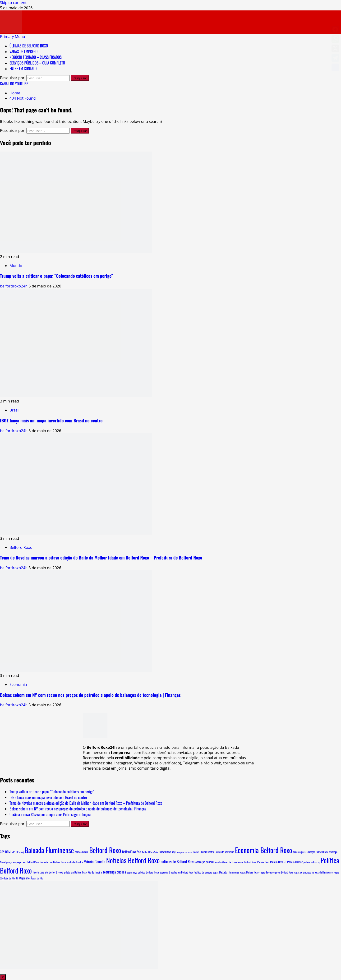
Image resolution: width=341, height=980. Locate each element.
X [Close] (3, 977)
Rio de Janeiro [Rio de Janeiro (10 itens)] (95, 872)
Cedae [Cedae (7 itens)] (196, 852)
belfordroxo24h (14, 286)
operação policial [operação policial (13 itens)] (205, 862)
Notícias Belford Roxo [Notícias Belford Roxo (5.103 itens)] (133, 860)
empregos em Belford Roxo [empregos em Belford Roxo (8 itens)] (26, 862)
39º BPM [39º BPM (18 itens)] (5, 852)
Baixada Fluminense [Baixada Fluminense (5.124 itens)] (49, 850)
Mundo (16, 266)
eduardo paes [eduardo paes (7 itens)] (299, 852)
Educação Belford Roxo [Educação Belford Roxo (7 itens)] (317, 852)
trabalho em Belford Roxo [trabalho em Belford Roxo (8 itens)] (181, 872)
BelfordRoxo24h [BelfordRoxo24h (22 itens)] (132, 852)
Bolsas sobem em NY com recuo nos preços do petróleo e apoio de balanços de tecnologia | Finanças (90, 695)
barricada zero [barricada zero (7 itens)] (82, 852)
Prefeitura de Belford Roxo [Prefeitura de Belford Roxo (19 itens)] (48, 872)
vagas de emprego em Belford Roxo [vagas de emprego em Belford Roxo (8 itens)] (276, 872)
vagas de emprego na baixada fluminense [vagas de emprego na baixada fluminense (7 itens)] (313, 872)
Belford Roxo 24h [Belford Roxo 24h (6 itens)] (150, 852)
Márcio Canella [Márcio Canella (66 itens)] (94, 862)
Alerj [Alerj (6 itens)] (22, 852)
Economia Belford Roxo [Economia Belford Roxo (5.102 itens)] (264, 850)
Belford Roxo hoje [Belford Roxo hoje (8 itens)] (167, 852)
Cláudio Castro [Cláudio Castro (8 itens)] (207, 852)
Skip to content (13, 3)
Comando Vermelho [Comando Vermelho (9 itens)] (224, 852)
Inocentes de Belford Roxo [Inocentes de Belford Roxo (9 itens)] (53, 862)
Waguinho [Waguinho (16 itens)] (24, 878)
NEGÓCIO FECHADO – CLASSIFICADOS (36, 57)
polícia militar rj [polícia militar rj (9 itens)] (311, 862)
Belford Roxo (21, 547)
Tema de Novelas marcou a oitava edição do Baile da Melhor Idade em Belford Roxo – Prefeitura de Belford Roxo (101, 557)
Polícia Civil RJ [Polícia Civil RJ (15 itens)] (278, 862)
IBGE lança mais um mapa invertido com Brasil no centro (51, 420)
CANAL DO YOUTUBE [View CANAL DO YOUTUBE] (14, 84)
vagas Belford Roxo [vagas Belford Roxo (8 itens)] (249, 872)
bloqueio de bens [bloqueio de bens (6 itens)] (184, 852)
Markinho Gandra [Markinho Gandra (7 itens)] (75, 862)
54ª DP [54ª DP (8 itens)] (15, 852)
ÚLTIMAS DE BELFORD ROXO (29, 46)
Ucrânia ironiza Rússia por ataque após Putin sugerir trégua (50, 814)
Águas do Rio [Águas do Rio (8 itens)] (37, 878)
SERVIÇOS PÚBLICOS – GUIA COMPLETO (37, 63)
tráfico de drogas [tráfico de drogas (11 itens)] (203, 872)
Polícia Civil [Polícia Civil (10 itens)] (263, 862)
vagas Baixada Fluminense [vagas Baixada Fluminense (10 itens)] (226, 872)
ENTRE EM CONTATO (23, 69)
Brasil (14, 410)
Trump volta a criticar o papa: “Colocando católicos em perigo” (57, 276)
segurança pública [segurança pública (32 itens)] (115, 872)
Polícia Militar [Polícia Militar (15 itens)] (295, 862)
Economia (18, 684)
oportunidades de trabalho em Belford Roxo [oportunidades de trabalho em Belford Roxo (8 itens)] (235, 862)
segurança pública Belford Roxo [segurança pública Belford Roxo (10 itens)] (143, 872)
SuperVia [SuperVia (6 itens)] (164, 872)
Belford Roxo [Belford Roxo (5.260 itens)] (105, 850)
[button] (13, 37)
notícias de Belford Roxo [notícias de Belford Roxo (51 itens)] (178, 862)
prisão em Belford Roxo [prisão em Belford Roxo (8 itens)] (75, 872)
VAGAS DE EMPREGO (23, 51)
